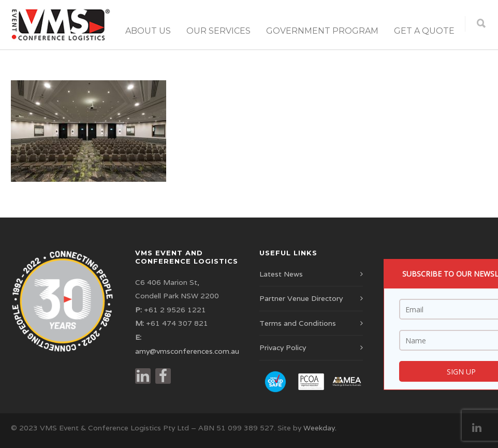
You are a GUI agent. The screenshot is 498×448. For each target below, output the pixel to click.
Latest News (281, 274)
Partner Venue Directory (301, 298)
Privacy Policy (283, 348)
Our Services (218, 31)
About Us (148, 31)
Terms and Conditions (298, 323)
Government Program (322, 31)
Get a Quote (424, 31)
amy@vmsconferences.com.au (187, 351)
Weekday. (320, 428)
